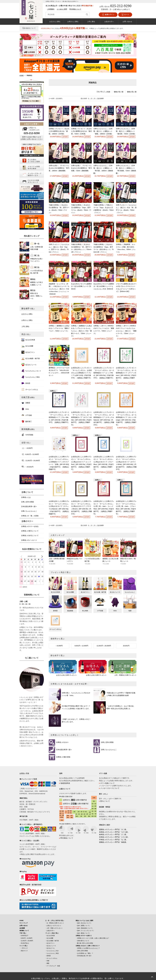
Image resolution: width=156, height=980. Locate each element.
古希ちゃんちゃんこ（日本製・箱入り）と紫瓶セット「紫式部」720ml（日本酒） (126, 131)
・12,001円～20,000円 (26, 941)
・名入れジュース (51, 946)
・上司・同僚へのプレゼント (54, 928)
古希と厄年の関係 (107, 742)
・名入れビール (50, 948)
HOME (22, 921)
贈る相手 (28, 308)
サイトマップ (24, 923)
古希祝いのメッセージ (29, 540)
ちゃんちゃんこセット (31, 371)
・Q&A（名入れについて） (84, 923)
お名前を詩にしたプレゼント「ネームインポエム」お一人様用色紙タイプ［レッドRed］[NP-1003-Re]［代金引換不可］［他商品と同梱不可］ (104, 373)
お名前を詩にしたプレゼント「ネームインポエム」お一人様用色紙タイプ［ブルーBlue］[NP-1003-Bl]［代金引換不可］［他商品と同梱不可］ (59, 417)
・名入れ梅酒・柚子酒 (52, 941)
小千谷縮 (27, 415)
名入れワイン (28, 352)
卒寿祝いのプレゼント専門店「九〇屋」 (113, 840)
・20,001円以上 (24, 943)
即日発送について (75, 9)
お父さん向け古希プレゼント (66, 675)
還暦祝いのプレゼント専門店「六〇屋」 (113, 829)
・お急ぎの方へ (50, 931)
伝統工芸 (28, 397)
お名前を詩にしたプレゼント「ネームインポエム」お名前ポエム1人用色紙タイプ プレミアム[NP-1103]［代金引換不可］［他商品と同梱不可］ (81, 373)
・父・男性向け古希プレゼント (55, 923)
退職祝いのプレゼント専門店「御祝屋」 (113, 842)
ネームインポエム (30, 389)
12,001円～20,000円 (104, 646)
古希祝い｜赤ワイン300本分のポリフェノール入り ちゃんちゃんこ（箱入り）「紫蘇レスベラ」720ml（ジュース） (126, 331)
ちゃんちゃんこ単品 (31, 377)
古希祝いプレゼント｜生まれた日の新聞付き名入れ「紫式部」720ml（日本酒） (81, 131)
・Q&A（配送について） (83, 933)
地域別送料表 (65, 783)
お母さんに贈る (73, 21)
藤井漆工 (27, 421)
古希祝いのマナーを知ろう (84, 936)
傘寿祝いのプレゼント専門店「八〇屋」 (113, 834)
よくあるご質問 (62, 9)
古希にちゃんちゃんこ (109, 750)
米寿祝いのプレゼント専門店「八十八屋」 (114, 837)
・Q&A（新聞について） (83, 926)
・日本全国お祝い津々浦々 (84, 956)
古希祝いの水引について (30, 536)
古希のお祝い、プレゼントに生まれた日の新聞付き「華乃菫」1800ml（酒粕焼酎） (59, 168)
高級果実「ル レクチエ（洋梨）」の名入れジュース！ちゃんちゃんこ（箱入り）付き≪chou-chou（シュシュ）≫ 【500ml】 (59, 289)
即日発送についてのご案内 (31, 101)
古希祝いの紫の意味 (63, 757)
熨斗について (105, 801)
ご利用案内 (51, 9)
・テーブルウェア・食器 (53, 966)
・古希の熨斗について (82, 941)
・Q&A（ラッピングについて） (85, 931)
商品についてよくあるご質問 (84, 921)
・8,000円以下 (24, 936)
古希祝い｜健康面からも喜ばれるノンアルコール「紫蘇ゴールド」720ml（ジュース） (59, 328)
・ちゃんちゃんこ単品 (52, 953)
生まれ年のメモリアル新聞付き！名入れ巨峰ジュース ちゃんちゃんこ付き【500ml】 (104, 286)
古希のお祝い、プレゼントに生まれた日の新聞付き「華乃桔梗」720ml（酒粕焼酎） (81, 168)
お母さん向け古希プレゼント (96, 675)
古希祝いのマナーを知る (30, 526)
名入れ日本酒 (28, 340)
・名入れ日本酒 (50, 936)
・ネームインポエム (51, 958)
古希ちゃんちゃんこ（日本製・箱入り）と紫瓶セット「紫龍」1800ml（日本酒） (103, 131)
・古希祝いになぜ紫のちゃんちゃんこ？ (88, 948)
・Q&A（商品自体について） (84, 928)
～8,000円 (59, 646)
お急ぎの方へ (109, 21)
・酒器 (47, 963)
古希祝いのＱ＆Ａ (62, 742)
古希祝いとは (26, 497)
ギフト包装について (107, 783)
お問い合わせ (127, 21)
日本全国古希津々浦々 (64, 750)
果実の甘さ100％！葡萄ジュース (36, 296)
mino (25, 409)
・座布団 (48, 956)
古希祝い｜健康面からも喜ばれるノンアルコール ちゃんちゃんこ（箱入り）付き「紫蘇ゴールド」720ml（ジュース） (81, 331)
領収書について (24, 931)
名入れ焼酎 (27, 346)
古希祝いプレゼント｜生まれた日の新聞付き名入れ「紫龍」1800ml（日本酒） (59, 131)
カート (125, 15)
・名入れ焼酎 (49, 938)
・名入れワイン (50, 943)
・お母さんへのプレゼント (53, 926)
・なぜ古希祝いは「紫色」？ (84, 953)
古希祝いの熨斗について (30, 531)
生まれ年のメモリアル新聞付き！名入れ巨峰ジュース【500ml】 (81, 286)
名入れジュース (29, 365)
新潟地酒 (28, 429)
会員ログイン (108, 15)
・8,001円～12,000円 (26, 938)
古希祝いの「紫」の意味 (30, 516)
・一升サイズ (24, 948)
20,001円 (126, 646)
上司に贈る (91, 21)
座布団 (26, 383)
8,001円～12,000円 (81, 646)
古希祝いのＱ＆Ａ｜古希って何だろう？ (88, 946)
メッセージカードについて (110, 788)
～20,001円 (27, 467)
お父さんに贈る (55, 21)
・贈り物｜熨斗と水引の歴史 (84, 943)
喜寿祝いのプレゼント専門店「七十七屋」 (114, 832)
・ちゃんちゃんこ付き (52, 951)
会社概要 (22, 928)
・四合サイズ (24, 951)
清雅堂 (26, 403)
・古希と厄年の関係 (82, 951)
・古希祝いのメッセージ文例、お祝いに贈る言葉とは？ (92, 938)
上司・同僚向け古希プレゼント (125, 675)
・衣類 (47, 961)
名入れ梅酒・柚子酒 (31, 358)
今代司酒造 (27, 435)
